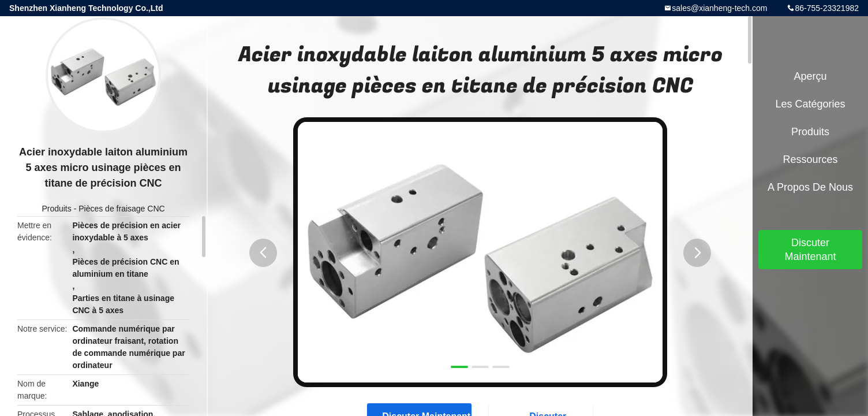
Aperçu (810, 76)
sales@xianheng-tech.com (719, 8)
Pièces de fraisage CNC (121, 209)
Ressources (810, 159)
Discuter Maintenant (810, 250)
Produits (56, 209)
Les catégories (810, 104)
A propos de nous (810, 187)
